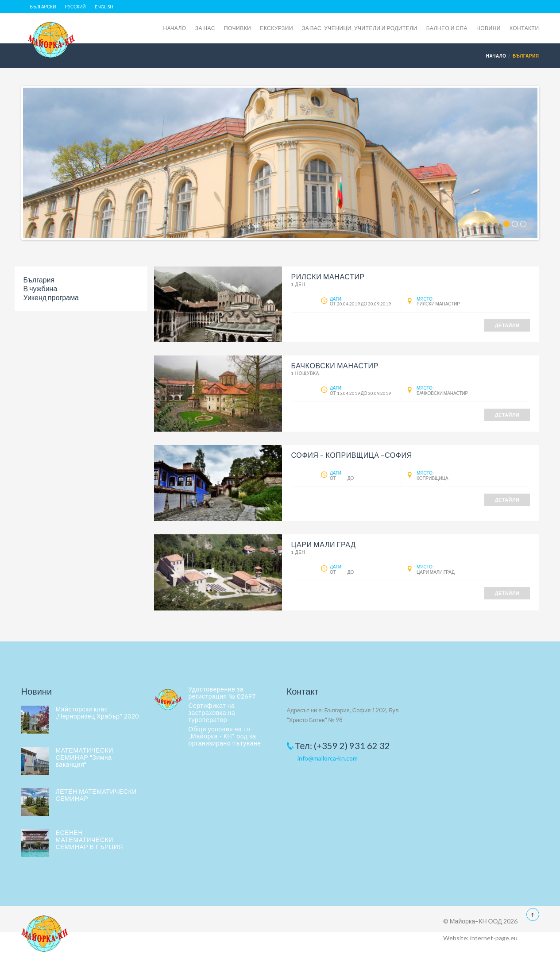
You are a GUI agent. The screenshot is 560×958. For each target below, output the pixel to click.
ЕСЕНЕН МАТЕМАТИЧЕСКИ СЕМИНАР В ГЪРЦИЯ (90, 840)
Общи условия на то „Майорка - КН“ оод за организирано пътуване (225, 736)
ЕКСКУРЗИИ (276, 28)
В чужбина (41, 288)
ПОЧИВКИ (238, 28)
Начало (496, 56)
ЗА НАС (205, 28)
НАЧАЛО (175, 28)
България (39, 280)
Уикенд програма (51, 297)
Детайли (507, 325)
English (104, 7)
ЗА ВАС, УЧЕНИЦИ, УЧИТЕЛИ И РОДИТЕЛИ (360, 28)
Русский (75, 7)
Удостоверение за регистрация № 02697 (222, 693)
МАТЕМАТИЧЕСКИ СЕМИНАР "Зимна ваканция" (85, 757)
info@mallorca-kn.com (328, 758)
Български (43, 7)
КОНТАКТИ (524, 28)
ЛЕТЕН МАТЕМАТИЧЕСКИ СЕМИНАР (96, 795)
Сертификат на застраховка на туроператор (212, 713)
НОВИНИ (489, 28)
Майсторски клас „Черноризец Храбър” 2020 (97, 713)
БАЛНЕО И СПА (447, 28)
